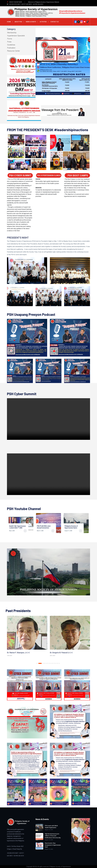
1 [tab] (38, 663)
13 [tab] (59, 663)
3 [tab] (43, 663)
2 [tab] (41, 663)
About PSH (18, 22)
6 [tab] (48, 663)
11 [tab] (56, 663)
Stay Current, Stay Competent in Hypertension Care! (53, 845)
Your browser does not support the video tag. (48, 419)
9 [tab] (53, 663)
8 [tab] (51, 663)
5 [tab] (46, 663)
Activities (43, 22)
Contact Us (54, 22)
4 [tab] (45, 663)
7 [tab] (49, 663)
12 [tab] (57, 663)
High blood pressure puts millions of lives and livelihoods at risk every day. (53, 836)
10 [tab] (54, 663)
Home (9, 22)
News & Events (31, 22)
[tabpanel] (27, 636)
